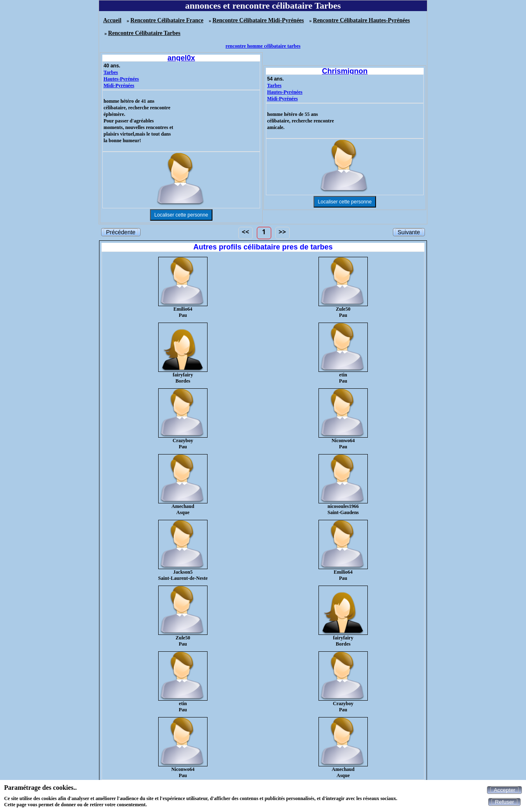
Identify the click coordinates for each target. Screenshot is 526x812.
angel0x (181, 58)
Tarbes (111, 72)
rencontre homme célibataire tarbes (263, 46)
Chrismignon (345, 71)
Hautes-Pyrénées (121, 79)
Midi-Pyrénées (119, 85)
